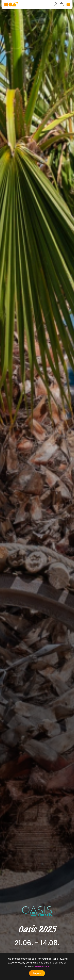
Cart (62, 4)
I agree (37, 973)
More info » (42, 967)
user (56, 4)
